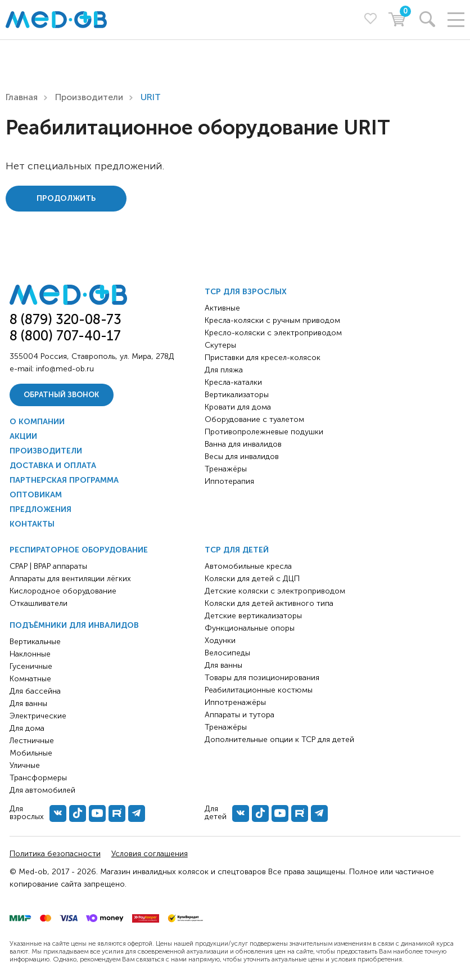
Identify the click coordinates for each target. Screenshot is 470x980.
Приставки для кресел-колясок (263, 358)
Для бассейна (35, 691)
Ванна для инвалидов (243, 444)
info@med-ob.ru (65, 369)
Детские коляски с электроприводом (275, 591)
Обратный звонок (61, 395)
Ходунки (220, 640)
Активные (222, 308)
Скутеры (220, 345)
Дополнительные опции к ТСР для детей (279, 740)
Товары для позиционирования (262, 678)
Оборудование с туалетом (254, 419)
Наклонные (30, 654)
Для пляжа (224, 370)
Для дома (27, 728)
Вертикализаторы (237, 395)
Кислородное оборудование (63, 591)
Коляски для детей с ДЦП (252, 579)
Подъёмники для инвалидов (74, 625)
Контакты (32, 524)
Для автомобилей (42, 790)
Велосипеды (227, 653)
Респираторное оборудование (79, 550)
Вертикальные (35, 642)
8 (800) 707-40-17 (65, 336)
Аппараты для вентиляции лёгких (70, 579)
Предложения (40, 509)
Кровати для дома (238, 407)
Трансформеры (38, 778)
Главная (22, 97)
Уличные (25, 765)
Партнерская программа (64, 480)
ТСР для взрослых (246, 292)
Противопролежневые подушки (264, 432)
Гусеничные (31, 666)
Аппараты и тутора (239, 715)
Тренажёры (226, 469)
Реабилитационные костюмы (259, 690)
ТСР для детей (237, 550)
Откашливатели (39, 603)
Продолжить (66, 198)
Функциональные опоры (250, 628)
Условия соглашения (150, 854)
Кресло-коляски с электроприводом (273, 333)
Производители (89, 97)
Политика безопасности (55, 854)
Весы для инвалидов (242, 457)
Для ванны (28, 703)
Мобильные (31, 753)
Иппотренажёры (235, 702)
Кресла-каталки (233, 382)
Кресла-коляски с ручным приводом (272, 320)
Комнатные (30, 679)
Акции (23, 436)
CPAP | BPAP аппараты (48, 566)
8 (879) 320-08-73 (65, 319)
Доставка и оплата (53, 466)
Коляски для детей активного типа (269, 603)
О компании (37, 422)
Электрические (38, 716)
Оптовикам (36, 495)
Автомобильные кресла (248, 566)
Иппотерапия (229, 481)
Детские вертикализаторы (253, 616)
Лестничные (32, 741)
